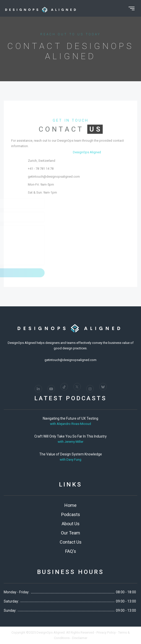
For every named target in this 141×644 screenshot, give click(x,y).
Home (70, 505)
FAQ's (71, 551)
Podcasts (71, 514)
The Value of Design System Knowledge (71, 454)
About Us (71, 524)
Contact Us (71, 542)
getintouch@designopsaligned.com (81, 177)
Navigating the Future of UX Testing (70, 418)
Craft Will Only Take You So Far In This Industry (70, 436)
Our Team (70, 533)
